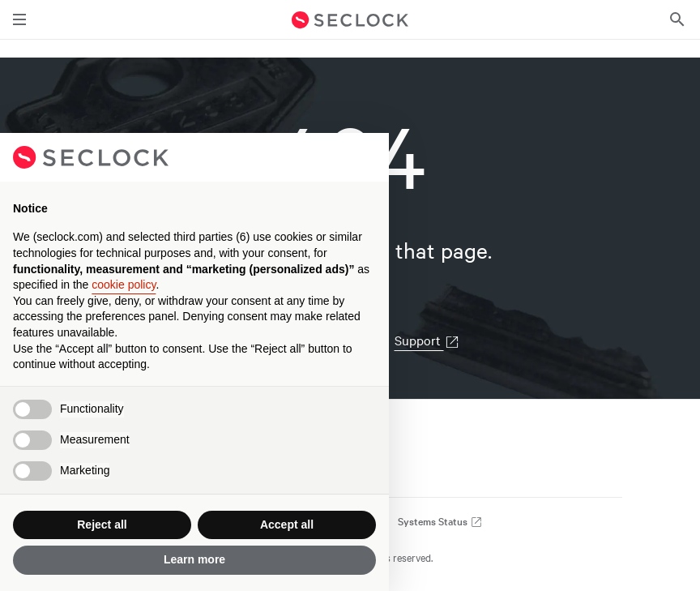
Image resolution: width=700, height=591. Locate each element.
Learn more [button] (194, 559)
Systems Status (440, 521)
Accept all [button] (287, 525)
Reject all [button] (102, 525)
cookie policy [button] (124, 285)
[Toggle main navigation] (19, 19)
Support (427, 340)
